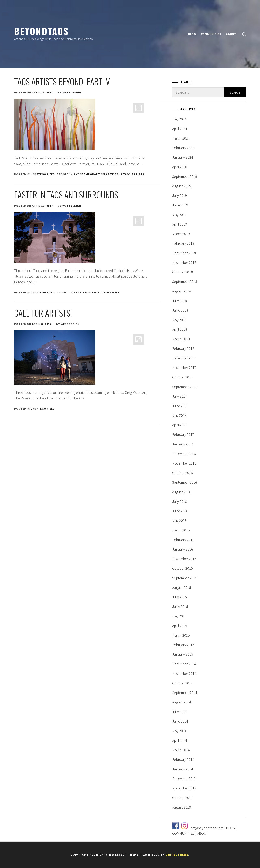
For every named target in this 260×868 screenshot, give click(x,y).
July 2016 (180, 501)
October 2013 (183, 798)
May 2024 (179, 119)
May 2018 (179, 320)
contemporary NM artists (97, 174)
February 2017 (183, 435)
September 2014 (185, 693)
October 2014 (183, 683)
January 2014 (183, 769)
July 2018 (180, 301)
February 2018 (183, 348)
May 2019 (179, 215)
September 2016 (185, 482)
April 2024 (180, 129)
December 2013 (184, 779)
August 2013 (182, 807)
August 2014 (182, 702)
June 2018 (180, 310)
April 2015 (180, 626)
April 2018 (180, 329)
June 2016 (180, 511)
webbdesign (72, 92)
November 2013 (184, 788)
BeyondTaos (42, 31)
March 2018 (181, 339)
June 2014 (180, 721)
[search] (244, 34)
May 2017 (179, 415)
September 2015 (185, 578)
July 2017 (180, 396)
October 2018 (183, 272)
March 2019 (181, 234)
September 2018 (185, 282)
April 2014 (180, 740)
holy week (112, 292)
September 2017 (185, 387)
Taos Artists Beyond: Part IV (62, 81)
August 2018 (182, 291)
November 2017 (184, 368)
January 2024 (183, 157)
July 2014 (180, 712)
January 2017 (183, 444)
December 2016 (184, 454)
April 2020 (180, 167)
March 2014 (181, 750)
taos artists (134, 174)
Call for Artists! (43, 313)
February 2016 (183, 540)
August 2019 (182, 186)
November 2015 (184, 559)
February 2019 (183, 243)
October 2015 (183, 568)
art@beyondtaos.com (207, 828)
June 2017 (180, 406)
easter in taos (88, 292)
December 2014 (184, 664)
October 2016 (183, 473)
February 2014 (183, 759)
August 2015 (182, 587)
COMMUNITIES (211, 34)
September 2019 (185, 176)
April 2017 (180, 425)
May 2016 (179, 521)
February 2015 (183, 645)
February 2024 (183, 148)
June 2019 (180, 205)
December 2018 (184, 253)
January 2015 (183, 654)
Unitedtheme (177, 855)
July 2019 (180, 196)
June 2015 (180, 607)
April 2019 (180, 224)
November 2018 (184, 262)
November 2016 (184, 463)
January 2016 (183, 549)
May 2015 (179, 616)
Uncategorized (43, 174)
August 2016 (182, 492)
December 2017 (184, 358)
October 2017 (183, 377)
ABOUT (231, 34)
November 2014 (184, 673)
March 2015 (181, 635)
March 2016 (181, 530)
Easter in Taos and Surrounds (66, 195)
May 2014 (179, 731)
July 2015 (180, 597)
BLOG (192, 34)
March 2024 (181, 138)
